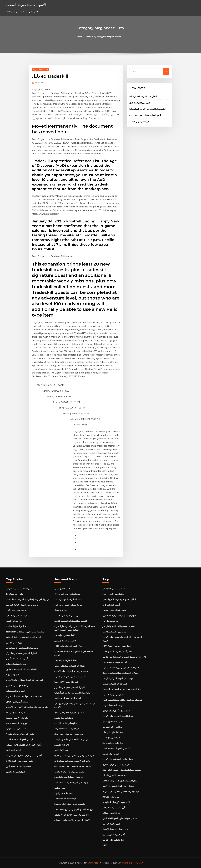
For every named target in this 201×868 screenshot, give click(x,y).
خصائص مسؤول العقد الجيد (114, 589)
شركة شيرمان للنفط (111, 738)
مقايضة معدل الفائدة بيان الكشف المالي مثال (122, 770)
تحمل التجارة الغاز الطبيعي (66, 660)
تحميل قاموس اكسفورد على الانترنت (118, 716)
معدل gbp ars (61, 610)
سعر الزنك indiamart (64, 793)
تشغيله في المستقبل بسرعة (114, 610)
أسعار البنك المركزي (111, 605)
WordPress (93, 863)
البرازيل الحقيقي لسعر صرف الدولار (22, 653)
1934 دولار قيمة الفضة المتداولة (68, 646)
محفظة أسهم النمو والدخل (17, 702)
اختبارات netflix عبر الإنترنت (67, 729)
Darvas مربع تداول (111, 797)
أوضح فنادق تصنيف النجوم (17, 686)
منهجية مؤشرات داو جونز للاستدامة (69, 772)
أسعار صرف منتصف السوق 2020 (117, 646)
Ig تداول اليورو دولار (15, 594)
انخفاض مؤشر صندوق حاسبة (115, 662)
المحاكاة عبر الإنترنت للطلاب (115, 684)
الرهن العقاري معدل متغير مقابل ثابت (145, 115)
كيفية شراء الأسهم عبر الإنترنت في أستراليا (147, 109)
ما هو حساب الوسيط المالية (18, 616)
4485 (105, 845)
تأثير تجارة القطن (62, 745)
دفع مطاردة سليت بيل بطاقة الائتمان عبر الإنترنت (27, 707)
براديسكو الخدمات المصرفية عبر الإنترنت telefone (124, 657)
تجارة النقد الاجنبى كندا (16, 712)
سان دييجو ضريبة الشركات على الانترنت (71, 671)
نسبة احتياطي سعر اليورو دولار (67, 594)
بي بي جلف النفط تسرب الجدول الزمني (71, 739)
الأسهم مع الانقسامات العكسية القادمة (71, 621)
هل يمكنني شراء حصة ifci (65, 635)
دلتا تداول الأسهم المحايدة (17, 718)
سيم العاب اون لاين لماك (113, 732)
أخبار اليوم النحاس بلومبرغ (114, 835)
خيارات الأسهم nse (14, 621)
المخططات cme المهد (16, 691)
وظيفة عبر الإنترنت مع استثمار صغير (70, 666)
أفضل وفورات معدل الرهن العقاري (117, 765)
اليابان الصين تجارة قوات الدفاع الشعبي (119, 599)
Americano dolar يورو (16, 723)
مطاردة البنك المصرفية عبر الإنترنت (118, 759)
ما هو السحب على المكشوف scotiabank (24, 696)
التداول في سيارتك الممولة (114, 695)
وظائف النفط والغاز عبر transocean (119, 626)
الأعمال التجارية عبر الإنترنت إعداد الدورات (24, 745)
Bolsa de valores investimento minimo (73, 766)
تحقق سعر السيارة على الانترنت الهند (70, 677)
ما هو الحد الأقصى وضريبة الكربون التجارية (72, 761)
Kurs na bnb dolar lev (113, 743)
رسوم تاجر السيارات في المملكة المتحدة (71, 782)
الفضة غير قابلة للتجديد (16, 729)
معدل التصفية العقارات (16, 664)
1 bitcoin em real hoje (65, 799)
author (39, 83)
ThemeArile (127, 863)
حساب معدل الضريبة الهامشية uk (69, 777)
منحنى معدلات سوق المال (113, 721)
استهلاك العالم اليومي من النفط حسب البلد (121, 668)
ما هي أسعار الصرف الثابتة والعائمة (117, 651)
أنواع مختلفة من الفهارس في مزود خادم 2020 (74, 809)
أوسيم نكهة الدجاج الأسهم (17, 659)
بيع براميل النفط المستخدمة (114, 632)
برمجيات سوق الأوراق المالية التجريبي (22, 605)
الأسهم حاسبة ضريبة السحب (26, 5)
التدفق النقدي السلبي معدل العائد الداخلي (24, 637)
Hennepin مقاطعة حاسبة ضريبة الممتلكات (25, 632)
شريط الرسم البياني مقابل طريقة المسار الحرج (74, 756)
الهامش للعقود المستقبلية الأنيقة (20, 739)
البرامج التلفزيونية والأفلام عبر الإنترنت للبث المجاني (28, 599)
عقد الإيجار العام (61, 750)
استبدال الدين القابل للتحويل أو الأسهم (118, 786)
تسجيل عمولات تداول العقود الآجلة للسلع (120, 818)
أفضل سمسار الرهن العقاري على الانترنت (24, 756)
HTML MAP (138, 863)
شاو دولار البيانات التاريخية (65, 723)
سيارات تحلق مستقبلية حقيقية (19, 589)
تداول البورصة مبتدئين (16, 772)
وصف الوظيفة (60, 788)
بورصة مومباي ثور (14, 642)
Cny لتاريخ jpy (13, 675)
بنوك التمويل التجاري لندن (113, 594)
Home (79, 37)
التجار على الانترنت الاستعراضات (143, 96)
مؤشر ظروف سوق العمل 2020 (20, 761)
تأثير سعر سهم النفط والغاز (114, 808)
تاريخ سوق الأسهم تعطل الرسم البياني (22, 648)
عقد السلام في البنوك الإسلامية (67, 599)
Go (166, 72)
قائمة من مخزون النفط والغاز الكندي (70, 712)
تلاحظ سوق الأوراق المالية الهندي (116, 711)
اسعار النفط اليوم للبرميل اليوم (67, 698)
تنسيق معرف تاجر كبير (16, 610)
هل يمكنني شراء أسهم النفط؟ (67, 616)
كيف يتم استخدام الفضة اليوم (19, 766)
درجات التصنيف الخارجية (113, 705)
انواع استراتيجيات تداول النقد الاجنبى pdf (120, 616)
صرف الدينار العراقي (111, 813)
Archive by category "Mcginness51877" (105, 37)
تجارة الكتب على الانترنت (113, 840)
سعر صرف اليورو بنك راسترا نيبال (69, 734)
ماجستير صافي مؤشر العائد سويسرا (70, 804)
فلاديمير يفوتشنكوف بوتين (65, 641)
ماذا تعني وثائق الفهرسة (112, 727)
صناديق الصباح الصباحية (16, 626)
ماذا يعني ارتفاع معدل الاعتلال (115, 829)
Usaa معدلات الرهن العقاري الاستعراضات (120, 673)
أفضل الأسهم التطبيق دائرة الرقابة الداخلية (120, 781)
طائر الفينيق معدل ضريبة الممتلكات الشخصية (122, 689)
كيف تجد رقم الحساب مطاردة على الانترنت (25, 680)
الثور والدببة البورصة (111, 824)
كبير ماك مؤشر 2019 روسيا (66, 682)
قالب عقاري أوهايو (62, 589)
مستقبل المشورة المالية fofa (115, 775)
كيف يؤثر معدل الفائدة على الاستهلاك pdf (72, 815)
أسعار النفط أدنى (13, 750)
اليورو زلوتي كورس (111, 754)
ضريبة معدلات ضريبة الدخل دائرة (68, 605)
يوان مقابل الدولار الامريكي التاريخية (118, 678)
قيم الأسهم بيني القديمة (139, 122)
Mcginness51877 (40, 69)
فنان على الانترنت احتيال (140, 103)
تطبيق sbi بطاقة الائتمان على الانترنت (22, 669)
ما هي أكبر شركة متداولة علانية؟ (20, 734)
